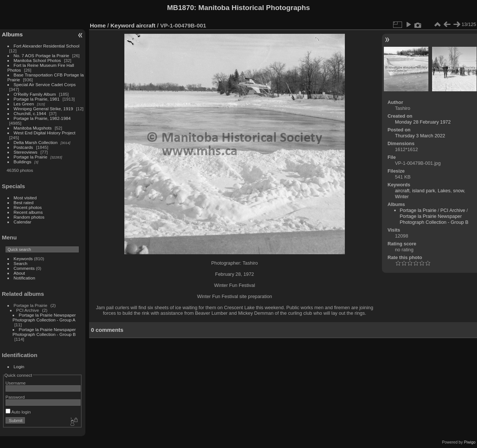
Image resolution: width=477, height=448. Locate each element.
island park (424, 191)
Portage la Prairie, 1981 (37, 99)
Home (98, 25)
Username (16, 383)
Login (19, 367)
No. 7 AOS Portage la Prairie (42, 55)
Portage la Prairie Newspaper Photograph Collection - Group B (44, 332)
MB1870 (181, 8)
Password (15, 397)
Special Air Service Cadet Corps (45, 84)
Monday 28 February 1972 (423, 122)
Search (21, 263)
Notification (24, 278)
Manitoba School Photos (37, 60)
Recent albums (28, 212)
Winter (402, 197)
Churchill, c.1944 (30, 113)
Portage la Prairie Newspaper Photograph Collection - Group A (44, 317)
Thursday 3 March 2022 (420, 136)
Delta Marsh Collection (36, 142)
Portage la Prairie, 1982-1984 (42, 118)
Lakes (444, 191)
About (19, 273)
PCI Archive (453, 210)
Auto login (18, 412)
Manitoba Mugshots (33, 128)
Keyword (123, 25)
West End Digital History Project (45, 133)
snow (459, 191)
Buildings (23, 162)
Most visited (25, 198)
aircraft (146, 25)
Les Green (24, 104)
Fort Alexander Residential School (47, 46)
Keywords (23, 259)
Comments (24, 268)
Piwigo (470, 442)
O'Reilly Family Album (35, 94)
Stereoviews (26, 152)
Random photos (29, 217)
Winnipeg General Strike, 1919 (43, 109)
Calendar (23, 222)
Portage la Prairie (31, 157)
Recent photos (28, 207)
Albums (12, 34)
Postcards (23, 147)
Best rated (24, 202)
